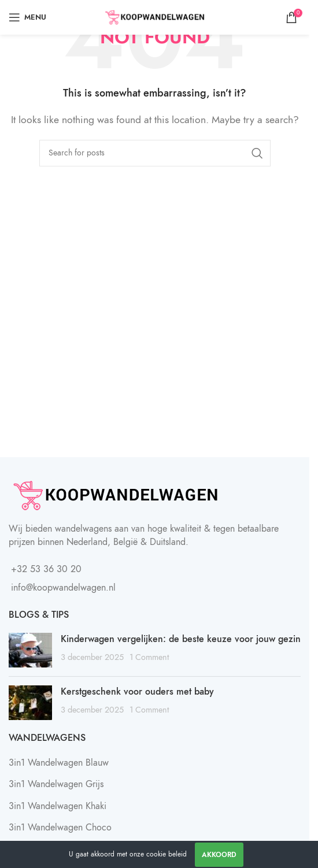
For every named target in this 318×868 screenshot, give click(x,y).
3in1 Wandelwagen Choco (60, 828)
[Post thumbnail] (30, 650)
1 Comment (149, 657)
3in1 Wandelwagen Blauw (59, 763)
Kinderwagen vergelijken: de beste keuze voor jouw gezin (181, 639)
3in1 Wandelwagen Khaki (58, 806)
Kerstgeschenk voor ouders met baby (137, 692)
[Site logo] (155, 17)
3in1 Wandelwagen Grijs (56, 784)
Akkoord (219, 855)
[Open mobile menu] (27, 17)
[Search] (155, 153)
